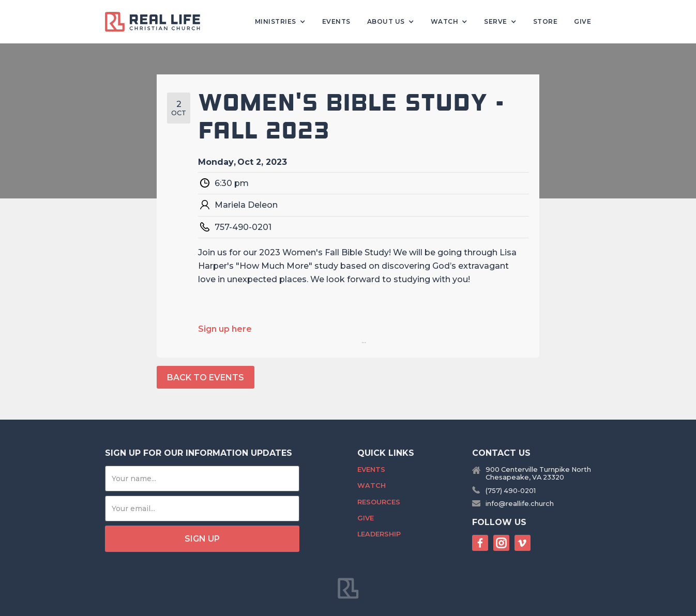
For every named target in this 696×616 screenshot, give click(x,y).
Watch (372, 486)
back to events (206, 378)
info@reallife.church (520, 504)
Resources (379, 502)
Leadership (379, 534)
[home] (157, 22)
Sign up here (225, 329)
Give (582, 21)
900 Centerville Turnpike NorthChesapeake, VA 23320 (538, 473)
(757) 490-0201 (511, 491)
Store (546, 21)
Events (336, 21)
